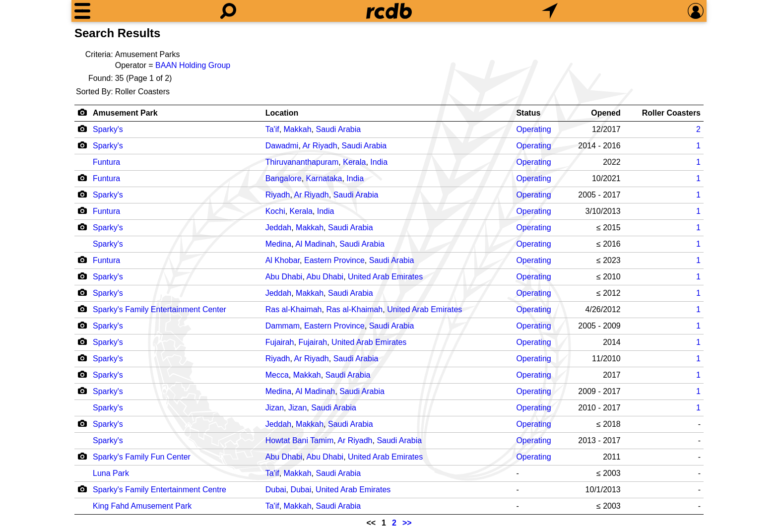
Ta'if (272, 129)
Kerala (354, 162)
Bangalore (284, 178)
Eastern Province (334, 260)
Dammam (283, 326)
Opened (606, 113)
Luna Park (111, 473)
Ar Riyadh (320, 146)
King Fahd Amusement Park (142, 506)
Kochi (275, 211)
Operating (533, 129)
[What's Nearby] (550, 11)
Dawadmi (282, 146)
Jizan (275, 408)
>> (407, 523)
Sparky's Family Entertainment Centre (160, 490)
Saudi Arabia (338, 129)
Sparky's (108, 129)
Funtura (106, 162)
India (379, 162)
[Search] (228, 11)
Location (282, 113)
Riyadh (278, 195)
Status (528, 113)
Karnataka (324, 178)
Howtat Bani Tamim (300, 440)
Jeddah (279, 228)
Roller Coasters (671, 113)
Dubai (276, 490)
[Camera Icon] (82, 129)
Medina (278, 244)
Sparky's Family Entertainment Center (160, 309)
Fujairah (280, 342)
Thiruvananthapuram (302, 162)
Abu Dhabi (284, 277)
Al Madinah (315, 244)
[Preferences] (696, 11)
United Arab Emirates (385, 277)
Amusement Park (125, 113)
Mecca (277, 375)
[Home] (389, 11)
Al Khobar (283, 260)
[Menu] (82, 11)
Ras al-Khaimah (294, 309)
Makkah (298, 129)
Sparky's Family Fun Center (142, 457)
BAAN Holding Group (193, 65)
